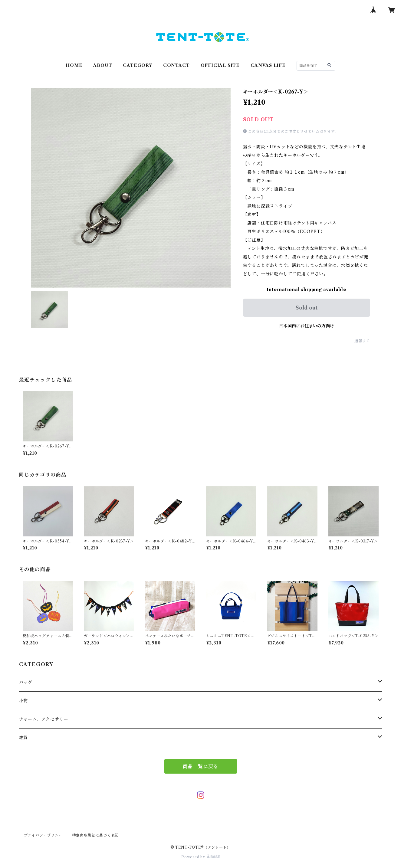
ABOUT (103, 65)
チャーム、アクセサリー (44, 719)
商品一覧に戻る (201, 766)
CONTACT (176, 65)
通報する (362, 341)
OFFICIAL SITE (220, 65)
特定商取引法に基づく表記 (96, 835)
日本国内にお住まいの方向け (307, 326)
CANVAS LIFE (268, 65)
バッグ (26, 682)
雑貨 (24, 738)
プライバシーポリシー (43, 835)
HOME (74, 65)
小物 (24, 701)
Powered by (201, 857)
